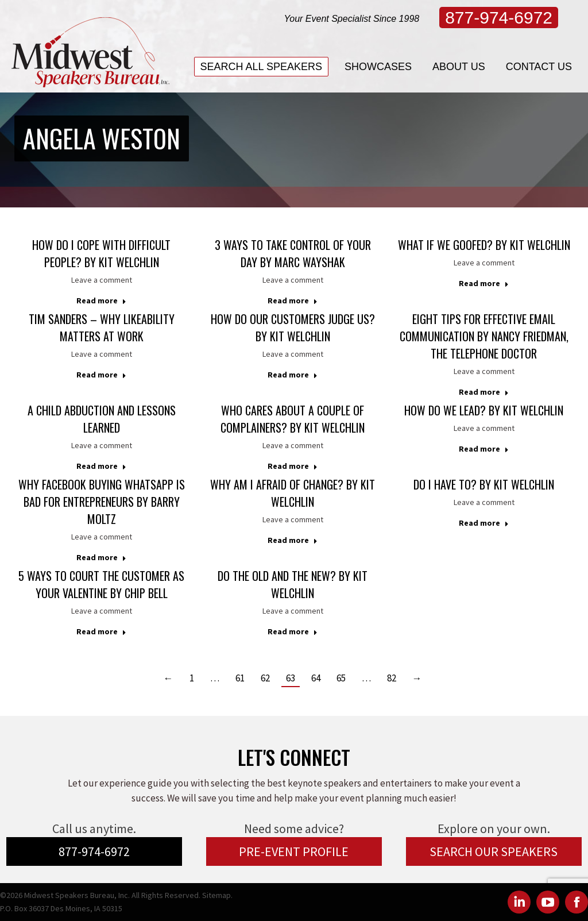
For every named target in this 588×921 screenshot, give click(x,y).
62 (265, 678)
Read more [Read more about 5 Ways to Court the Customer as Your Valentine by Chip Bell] (101, 631)
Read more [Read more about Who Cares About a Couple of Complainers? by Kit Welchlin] (293, 466)
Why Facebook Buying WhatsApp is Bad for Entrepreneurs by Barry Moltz (102, 502)
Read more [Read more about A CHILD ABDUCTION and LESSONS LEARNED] (101, 466)
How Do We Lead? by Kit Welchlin (484, 410)
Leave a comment (102, 280)
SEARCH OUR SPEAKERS (494, 851)
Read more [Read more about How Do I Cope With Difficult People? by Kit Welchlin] (101, 300)
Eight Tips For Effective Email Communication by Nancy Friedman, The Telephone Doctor (484, 336)
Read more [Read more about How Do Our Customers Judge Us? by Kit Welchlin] (293, 375)
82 (392, 678)
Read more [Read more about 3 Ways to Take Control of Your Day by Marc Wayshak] (293, 300)
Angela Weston (102, 138)
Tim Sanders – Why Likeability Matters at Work (102, 327)
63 (291, 678)
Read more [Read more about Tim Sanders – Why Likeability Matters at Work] (101, 375)
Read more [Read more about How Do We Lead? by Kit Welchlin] (484, 449)
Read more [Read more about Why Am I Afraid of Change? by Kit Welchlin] (293, 540)
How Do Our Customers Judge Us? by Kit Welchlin (293, 327)
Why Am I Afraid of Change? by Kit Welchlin (293, 493)
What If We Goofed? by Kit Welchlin (484, 245)
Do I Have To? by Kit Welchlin (484, 484)
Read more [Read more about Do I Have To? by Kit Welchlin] (484, 523)
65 (341, 678)
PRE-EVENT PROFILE (294, 851)
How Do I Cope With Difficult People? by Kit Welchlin (101, 253)
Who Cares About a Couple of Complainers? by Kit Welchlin (293, 419)
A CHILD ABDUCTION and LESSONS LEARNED (102, 419)
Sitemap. (217, 895)
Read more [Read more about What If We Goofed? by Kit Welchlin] (484, 283)
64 (316, 678)
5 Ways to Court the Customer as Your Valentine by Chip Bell (101, 584)
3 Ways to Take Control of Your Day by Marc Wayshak (293, 253)
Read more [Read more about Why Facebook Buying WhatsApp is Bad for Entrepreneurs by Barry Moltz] (101, 557)
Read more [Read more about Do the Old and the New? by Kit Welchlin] (293, 631)
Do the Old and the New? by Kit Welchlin (293, 584)
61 (240, 678)
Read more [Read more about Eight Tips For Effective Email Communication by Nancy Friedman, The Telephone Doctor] (484, 392)
